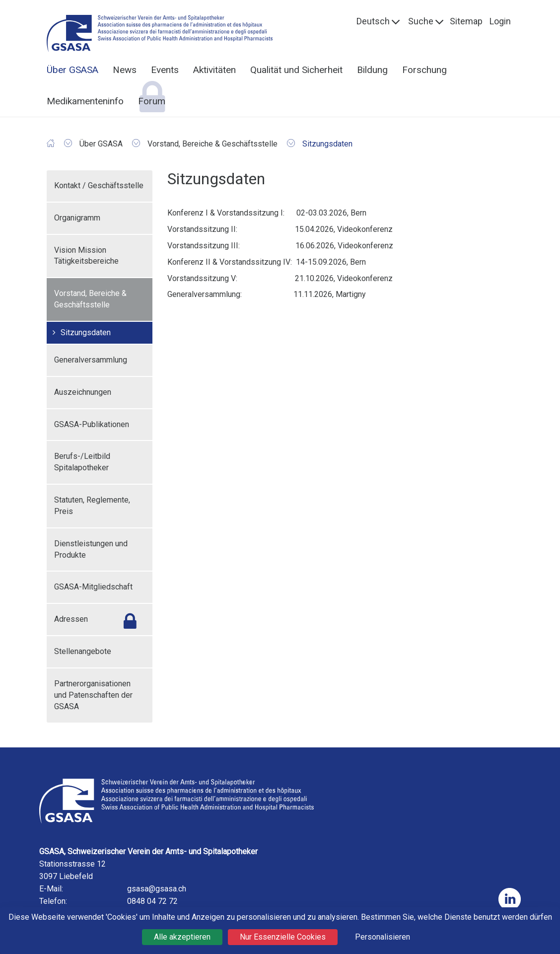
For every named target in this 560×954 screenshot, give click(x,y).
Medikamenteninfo (85, 101)
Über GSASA (72, 70)
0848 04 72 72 (152, 901)
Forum (152, 101)
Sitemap (466, 21)
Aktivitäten (214, 70)
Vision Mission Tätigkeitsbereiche (86, 256)
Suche (421, 21)
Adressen (71, 619)
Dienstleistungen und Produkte (91, 549)
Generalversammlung (91, 360)
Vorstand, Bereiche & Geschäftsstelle (90, 299)
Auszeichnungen (83, 392)
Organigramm (77, 218)
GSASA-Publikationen (92, 424)
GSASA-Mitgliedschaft (93, 587)
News (125, 70)
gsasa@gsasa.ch (157, 889)
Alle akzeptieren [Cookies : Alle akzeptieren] (182, 937)
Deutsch (373, 21)
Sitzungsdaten (86, 332)
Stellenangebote (83, 651)
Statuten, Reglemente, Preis (92, 506)
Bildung (372, 70)
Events (165, 70)
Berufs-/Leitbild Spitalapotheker (82, 462)
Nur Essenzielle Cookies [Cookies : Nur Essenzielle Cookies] (283, 937)
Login (500, 21)
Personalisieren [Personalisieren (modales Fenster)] (383, 937)
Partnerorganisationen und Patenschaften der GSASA (93, 695)
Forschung (424, 70)
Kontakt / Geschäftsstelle (99, 185)
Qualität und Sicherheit (296, 70)
